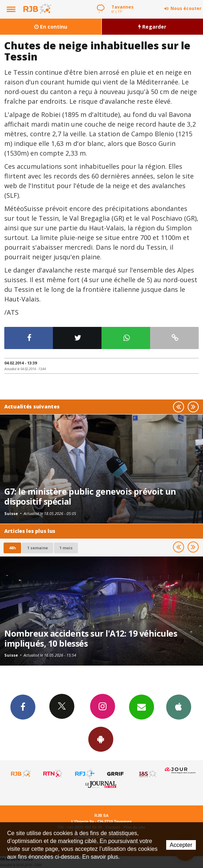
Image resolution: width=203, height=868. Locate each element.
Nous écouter (186, 8)
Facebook (23, 707)
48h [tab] (12, 548)
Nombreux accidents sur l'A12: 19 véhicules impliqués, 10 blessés (91, 638)
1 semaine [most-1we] (38, 548)
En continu (51, 27)
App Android (101, 739)
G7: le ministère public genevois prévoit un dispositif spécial (90, 496)
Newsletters (142, 707)
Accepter (181, 845)
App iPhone (179, 707)
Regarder (152, 27)
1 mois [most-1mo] (66, 548)
